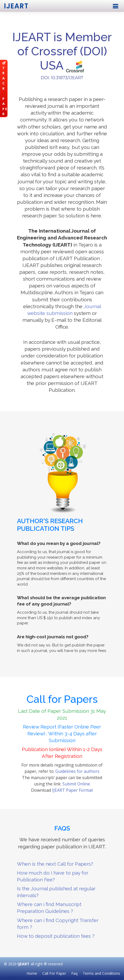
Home (32, 973)
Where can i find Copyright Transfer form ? (58, 924)
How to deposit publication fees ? (56, 936)
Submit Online (76, 784)
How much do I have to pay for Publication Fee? (53, 876)
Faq (74, 973)
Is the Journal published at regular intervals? (56, 892)
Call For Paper (54, 973)
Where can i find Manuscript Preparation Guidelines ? (49, 908)
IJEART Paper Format (72, 790)
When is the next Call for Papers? (55, 864)
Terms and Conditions (101, 973)
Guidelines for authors (77, 771)
